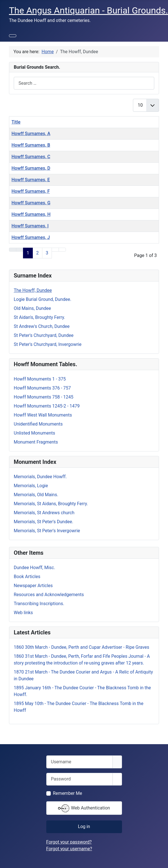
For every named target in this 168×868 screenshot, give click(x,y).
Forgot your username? (69, 849)
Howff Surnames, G (31, 203)
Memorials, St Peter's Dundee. (43, 522)
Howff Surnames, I (30, 226)
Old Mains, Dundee (32, 308)
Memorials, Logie (31, 486)
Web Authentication (84, 808)
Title (16, 122)
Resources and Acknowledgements (49, 595)
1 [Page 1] (28, 253)
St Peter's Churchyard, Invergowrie (48, 344)
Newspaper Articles (33, 586)
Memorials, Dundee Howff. (40, 477)
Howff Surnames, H (31, 214)
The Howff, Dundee (33, 290)
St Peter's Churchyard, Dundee (44, 335)
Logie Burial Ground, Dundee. (42, 299)
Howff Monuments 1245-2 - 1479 (47, 406)
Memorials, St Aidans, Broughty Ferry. (51, 504)
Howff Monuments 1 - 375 (40, 379)
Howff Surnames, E (31, 180)
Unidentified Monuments (38, 424)
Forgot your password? (69, 842)
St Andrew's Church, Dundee (42, 326)
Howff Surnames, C (31, 157)
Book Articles (27, 577)
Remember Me (68, 793)
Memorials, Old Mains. (36, 495)
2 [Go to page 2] (37, 253)
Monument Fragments (36, 442)
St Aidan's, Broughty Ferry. (39, 317)
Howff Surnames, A (31, 134)
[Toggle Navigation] (13, 36)
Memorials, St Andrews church (44, 513)
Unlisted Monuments (34, 433)
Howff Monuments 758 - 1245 (44, 397)
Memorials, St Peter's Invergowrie (47, 531)
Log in (84, 826)
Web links (23, 613)
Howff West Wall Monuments (43, 415)
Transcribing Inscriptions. (39, 604)
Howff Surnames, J (31, 237)
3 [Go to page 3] (47, 253)
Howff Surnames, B (31, 145)
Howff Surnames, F (31, 191)
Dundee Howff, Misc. (34, 568)
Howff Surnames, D (31, 168)
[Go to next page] (55, 250)
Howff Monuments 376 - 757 (42, 388)
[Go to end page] (62, 250)
